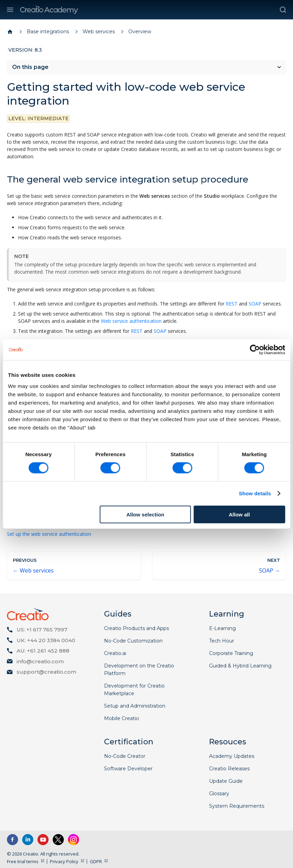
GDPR (96, 861)
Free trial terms (23, 861)
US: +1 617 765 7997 (42, 630)
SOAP (255, 304)
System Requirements (237, 806)
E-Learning (222, 628)
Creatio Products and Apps (136, 628)
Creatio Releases (229, 769)
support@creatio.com (46, 672)
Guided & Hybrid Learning (240, 666)
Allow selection (145, 514)
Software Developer (128, 769)
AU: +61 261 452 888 (43, 651)
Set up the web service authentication (49, 534)
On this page (30, 67)
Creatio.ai (115, 653)
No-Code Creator (125, 756)
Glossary (219, 794)
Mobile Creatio (122, 718)
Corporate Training (231, 653)
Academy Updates (232, 756)
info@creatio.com (40, 661)
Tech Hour (222, 641)
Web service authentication (131, 321)
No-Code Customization (133, 641)
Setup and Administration (135, 706)
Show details (255, 493)
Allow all (239, 514)
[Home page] (10, 32)
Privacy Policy (64, 861)
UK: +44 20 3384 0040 (46, 640)
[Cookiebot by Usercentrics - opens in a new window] (255, 350)
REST (232, 304)
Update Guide (226, 781)
